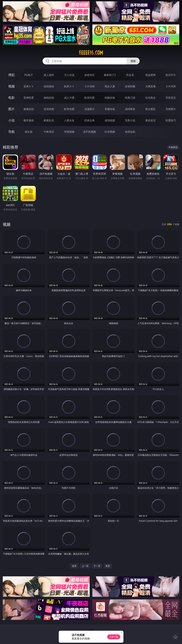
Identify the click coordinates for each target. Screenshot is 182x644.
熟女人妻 (110, 86)
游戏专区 (89, 75)
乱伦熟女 (150, 98)
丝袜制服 (130, 86)
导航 (11, 132)
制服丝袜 (110, 98)
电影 (11, 98)
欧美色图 (69, 109)
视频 (11, 86)
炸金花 (130, 75)
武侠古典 (89, 120)
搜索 (133, 61)
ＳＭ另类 (171, 86)
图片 (11, 109)
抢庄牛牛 (171, 75)
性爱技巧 (171, 120)
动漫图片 (89, 109)
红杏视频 (110, 132)
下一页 (97, 566)
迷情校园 (110, 120)
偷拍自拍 (49, 98)
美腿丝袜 (110, 109)
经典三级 (130, 98)
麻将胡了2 (110, 75)
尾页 (108, 566)
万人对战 (69, 75)
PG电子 (29, 75)
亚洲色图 (49, 109)
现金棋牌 (150, 75)
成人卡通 (69, 98)
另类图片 (171, 109)
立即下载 (114, 637)
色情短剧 (130, 132)
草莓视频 (69, 132)
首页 (74, 566)
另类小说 (130, 120)
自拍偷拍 (49, 86)
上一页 (85, 566)
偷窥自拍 (29, 109)
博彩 (11, 75)
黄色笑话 (150, 120)
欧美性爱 (89, 98)
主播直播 (150, 86)
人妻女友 (69, 120)
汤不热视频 (89, 132)
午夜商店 (49, 132)
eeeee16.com (91, 53)
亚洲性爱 (29, 98)
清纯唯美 (130, 109)
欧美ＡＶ (69, 86)
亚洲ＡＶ (29, 86)
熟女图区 (150, 109)
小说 (11, 120)
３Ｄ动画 (89, 86)
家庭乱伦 (49, 120)
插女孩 (29, 132)
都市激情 (29, 120)
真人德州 (49, 75)
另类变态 (171, 98)
